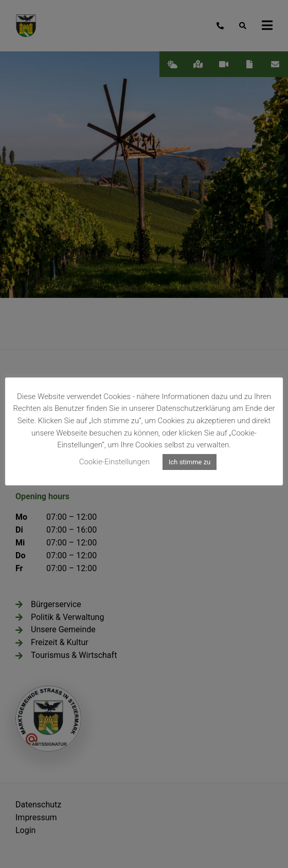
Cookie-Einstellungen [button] (114, 462)
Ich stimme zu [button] (190, 462)
